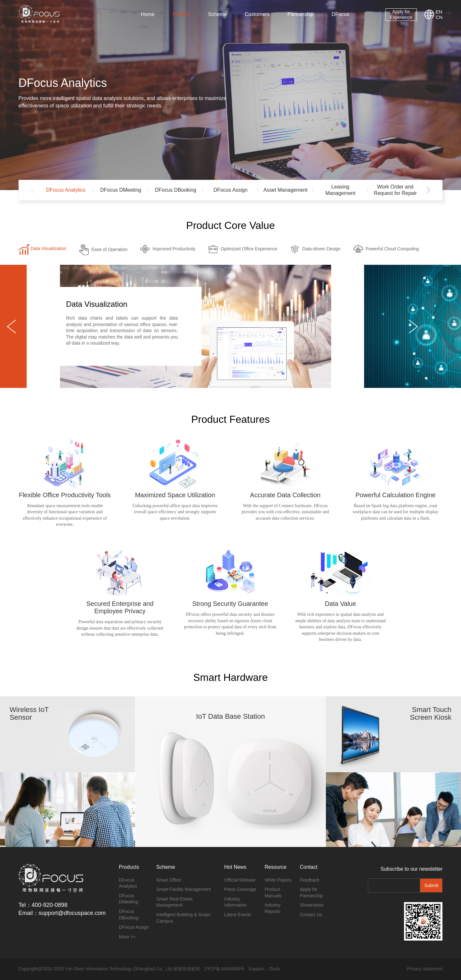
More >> (127, 937)
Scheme (218, 14)
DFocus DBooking (176, 190)
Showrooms (312, 905)
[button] (428, 190)
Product (181, 14)
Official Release (240, 880)
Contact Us (311, 915)
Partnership (301, 14)
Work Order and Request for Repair (395, 190)
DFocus (340, 14)
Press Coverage (240, 889)
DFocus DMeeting (121, 190)
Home (148, 14)
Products (129, 867)
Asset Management (286, 190)
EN (439, 12)
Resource (275, 867)
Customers (257, 14)
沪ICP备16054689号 (224, 969)
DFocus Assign (231, 190)
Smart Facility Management (183, 889)
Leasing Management (340, 190)
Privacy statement (425, 969)
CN (439, 17)
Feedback (310, 880)
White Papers (278, 880)
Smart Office (169, 880)
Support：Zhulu (264, 969)
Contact (309, 867)
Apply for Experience (401, 14)
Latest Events (238, 915)
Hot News (235, 867)
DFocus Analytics (66, 190)
